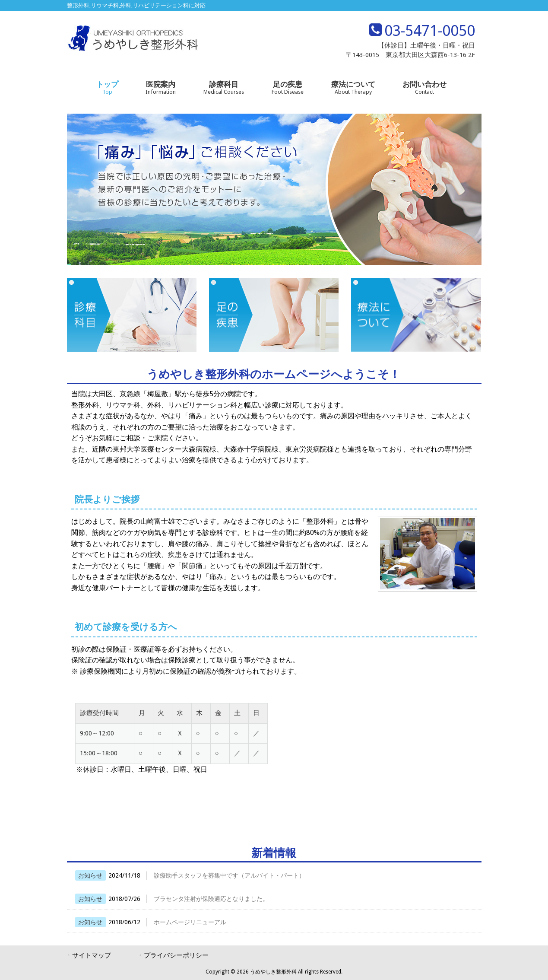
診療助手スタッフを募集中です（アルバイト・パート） (229, 875)
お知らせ (90, 875)
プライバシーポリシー (176, 955)
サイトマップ (92, 955)
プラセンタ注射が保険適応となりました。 (211, 899)
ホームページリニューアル (190, 922)
